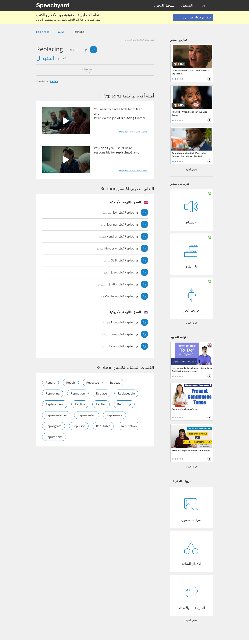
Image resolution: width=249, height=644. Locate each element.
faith (139, 109)
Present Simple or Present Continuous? (192, 450)
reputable (103, 426)
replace (54, 81)
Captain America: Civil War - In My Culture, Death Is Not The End (189, 155)
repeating (53, 393)
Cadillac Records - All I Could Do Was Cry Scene (190, 72)
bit (130, 109)
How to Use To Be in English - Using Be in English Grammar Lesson (192, 369)
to (109, 109)
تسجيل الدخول (164, 6)
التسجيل (187, 6)
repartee (93, 383)
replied (101, 404)
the (109, 118)
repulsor (79, 426)
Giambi (140, 118)
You (97, 109)
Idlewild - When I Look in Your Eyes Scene (189, 113)
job (114, 118)
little (124, 109)
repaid (50, 383)
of (134, 109)
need (104, 109)
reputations (54, 437)
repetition (78, 393)
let (96, 118)
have (115, 109)
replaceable (126, 393)
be (131, 148)
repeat (115, 383)
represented (87, 415)
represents (114, 415)
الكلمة (61, 32)
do (104, 118)
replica (80, 404)
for (113, 152)
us (100, 118)
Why (97, 148)
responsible (102, 152)
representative (56, 415)
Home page (43, 32)
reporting (124, 404)
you (112, 148)
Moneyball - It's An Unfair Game (133, 132)
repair (71, 383)
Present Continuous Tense (185, 409)
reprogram (54, 426)
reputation (129, 426)
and (97, 114)
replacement (55, 404)
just (117, 148)
